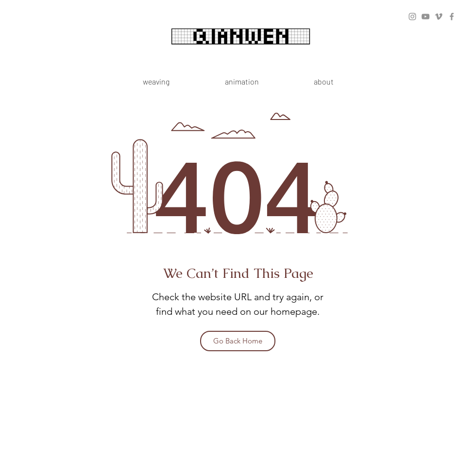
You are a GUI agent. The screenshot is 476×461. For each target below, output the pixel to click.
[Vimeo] (439, 17)
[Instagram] (412, 17)
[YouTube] (425, 17)
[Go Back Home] (238, 341)
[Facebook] (452, 17)
